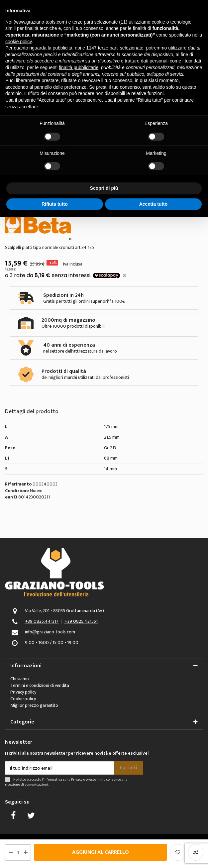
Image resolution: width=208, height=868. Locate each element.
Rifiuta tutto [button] (55, 204)
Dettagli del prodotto (32, 412)
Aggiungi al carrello (101, 852)
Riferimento (18, 484)
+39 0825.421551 (81, 621)
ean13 (11, 497)
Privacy (77, 779)
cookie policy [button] (18, 42)
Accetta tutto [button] (154, 204)
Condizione (17, 491)
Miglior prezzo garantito (34, 705)
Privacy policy (23, 692)
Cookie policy (23, 699)
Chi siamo (20, 679)
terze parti (108, 48)
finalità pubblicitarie (79, 67)
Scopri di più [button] (104, 188)
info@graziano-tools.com (50, 632)
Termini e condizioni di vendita (40, 685)
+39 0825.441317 (42, 621)
